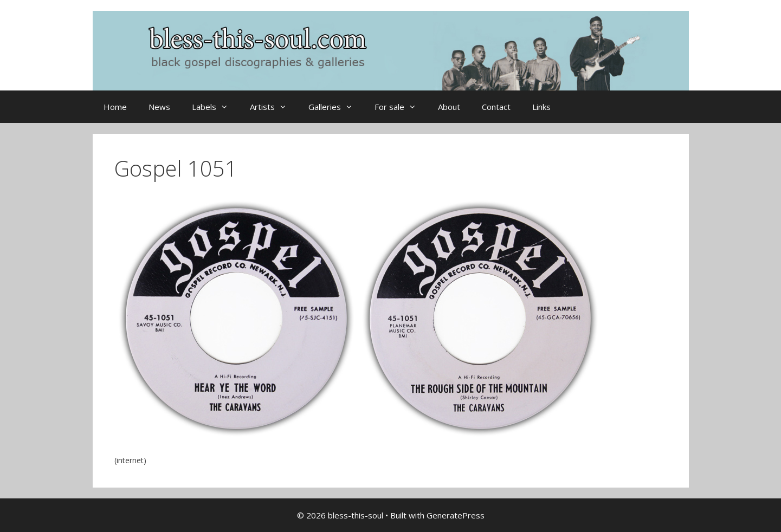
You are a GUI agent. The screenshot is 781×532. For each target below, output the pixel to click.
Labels (215, 107)
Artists (274, 107)
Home (115, 107)
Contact (496, 107)
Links (541, 107)
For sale (401, 107)
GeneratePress (456, 515)
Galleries (336, 107)
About (449, 107)
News (159, 107)
